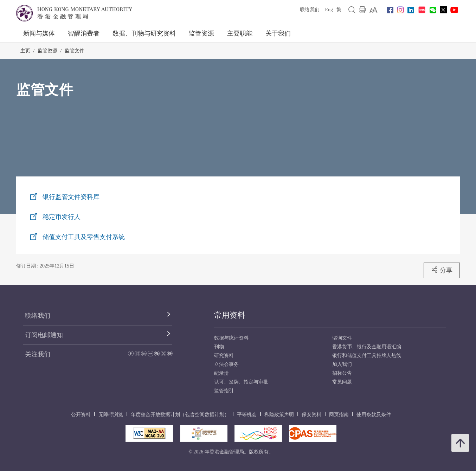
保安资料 (311, 415)
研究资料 (224, 356)
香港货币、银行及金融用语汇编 (367, 347)
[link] (374, 10)
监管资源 (201, 33)
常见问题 (342, 382)
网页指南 (339, 415)
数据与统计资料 (231, 338)
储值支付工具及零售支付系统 (84, 237)
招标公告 (342, 373)
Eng (329, 10)
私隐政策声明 (279, 415)
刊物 (219, 347)
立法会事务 (226, 364)
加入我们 (342, 364)
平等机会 (247, 415)
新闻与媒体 (39, 33)
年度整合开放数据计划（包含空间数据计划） (180, 415)
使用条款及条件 (374, 415)
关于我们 (278, 33)
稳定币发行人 (62, 217)
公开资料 (81, 415)
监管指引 (224, 391)
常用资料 (230, 315)
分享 (442, 270)
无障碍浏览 (111, 415)
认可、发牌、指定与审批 (241, 382)
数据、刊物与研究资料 (144, 33)
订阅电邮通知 (44, 335)
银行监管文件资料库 (71, 197)
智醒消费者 (84, 33)
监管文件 (75, 51)
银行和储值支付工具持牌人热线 (367, 356)
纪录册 (221, 373)
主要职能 (240, 33)
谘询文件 (342, 338)
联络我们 (310, 10)
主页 (25, 51)
